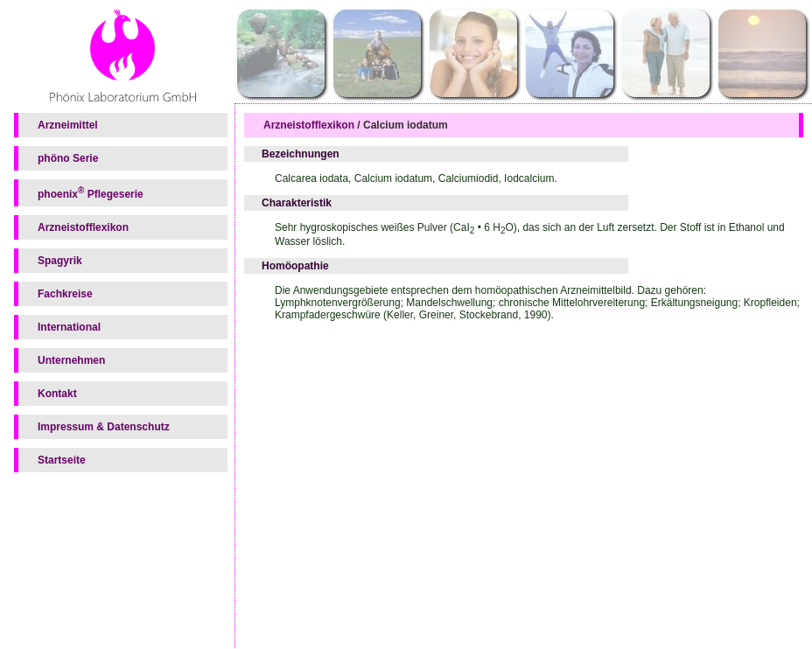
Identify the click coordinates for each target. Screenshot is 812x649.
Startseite (62, 460)
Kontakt (57, 394)
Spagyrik (60, 261)
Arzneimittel (68, 125)
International (69, 327)
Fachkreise (65, 294)
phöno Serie (68, 158)
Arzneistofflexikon (83, 227)
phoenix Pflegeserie (91, 193)
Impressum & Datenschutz (104, 427)
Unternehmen (71, 360)
